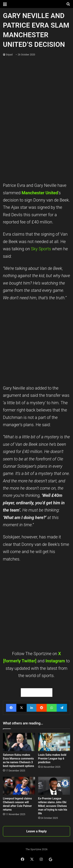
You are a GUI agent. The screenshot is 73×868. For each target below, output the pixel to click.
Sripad (9, 55)
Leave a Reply (36, 831)
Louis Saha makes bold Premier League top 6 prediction (52, 759)
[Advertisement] (36, 143)
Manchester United (40, 193)
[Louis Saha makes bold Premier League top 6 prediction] (54, 742)
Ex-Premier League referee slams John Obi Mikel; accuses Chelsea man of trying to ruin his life (53, 806)
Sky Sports (41, 249)
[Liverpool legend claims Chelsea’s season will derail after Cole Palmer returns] (19, 786)
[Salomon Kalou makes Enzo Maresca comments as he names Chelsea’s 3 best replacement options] (19, 742)
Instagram (56, 661)
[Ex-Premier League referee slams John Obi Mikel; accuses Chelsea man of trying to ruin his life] (54, 786)
